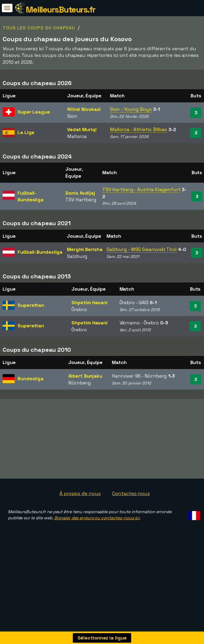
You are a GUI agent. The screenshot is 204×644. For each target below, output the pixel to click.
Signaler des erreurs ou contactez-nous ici (97, 521)
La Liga (26, 132)
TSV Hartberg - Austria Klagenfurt (141, 189)
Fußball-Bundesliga (40, 252)
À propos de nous (80, 497)
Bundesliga (31, 379)
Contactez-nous (131, 497)
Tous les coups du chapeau (39, 28)
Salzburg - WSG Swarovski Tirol (142, 249)
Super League (34, 112)
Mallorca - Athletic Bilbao (139, 129)
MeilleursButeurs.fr (61, 10)
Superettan (31, 305)
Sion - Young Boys (131, 109)
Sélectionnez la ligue (102, 638)
